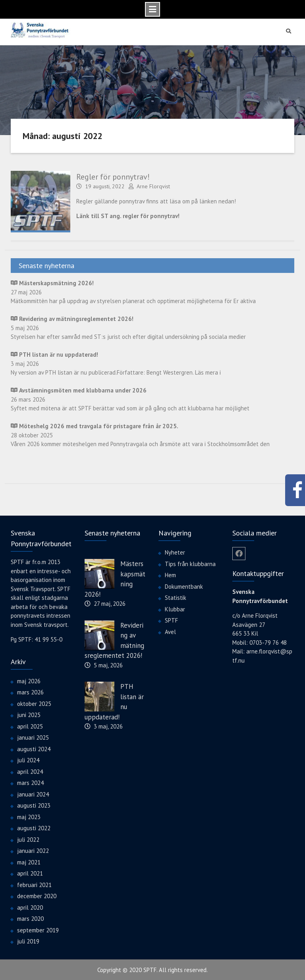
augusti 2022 (34, 828)
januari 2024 (33, 793)
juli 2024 (28, 760)
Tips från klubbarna (190, 563)
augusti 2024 (34, 748)
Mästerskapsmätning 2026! (115, 579)
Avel (170, 631)
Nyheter (175, 552)
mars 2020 (30, 918)
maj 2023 (29, 816)
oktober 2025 (34, 703)
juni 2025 (29, 714)
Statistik (176, 597)
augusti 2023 (34, 805)
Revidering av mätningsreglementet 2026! (114, 640)
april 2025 (30, 726)
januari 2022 (33, 850)
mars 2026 (30, 692)
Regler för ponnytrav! (113, 176)
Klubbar (175, 608)
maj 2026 (29, 680)
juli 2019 (28, 941)
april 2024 (30, 771)
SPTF (171, 620)
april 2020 (30, 907)
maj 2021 (29, 861)
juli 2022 (28, 839)
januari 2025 (33, 737)
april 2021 (30, 873)
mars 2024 (30, 782)
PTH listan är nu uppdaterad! (114, 701)
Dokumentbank (184, 586)
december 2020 (37, 896)
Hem (170, 575)
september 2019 (38, 929)
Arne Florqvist (153, 186)
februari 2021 (34, 884)
